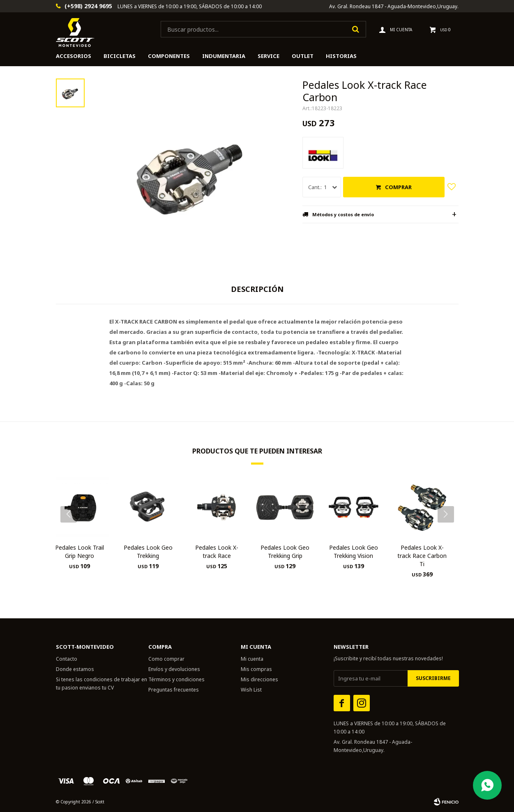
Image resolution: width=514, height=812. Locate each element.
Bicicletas (120, 56)
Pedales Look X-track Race (217, 552)
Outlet (303, 56)
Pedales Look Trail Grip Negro (80, 552)
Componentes (169, 56)
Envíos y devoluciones (174, 669)
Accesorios (74, 56)
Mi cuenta (252, 659)
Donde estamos (75, 669)
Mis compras (256, 669)
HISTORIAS (341, 56)
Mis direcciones (259, 679)
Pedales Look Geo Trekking (148, 552)
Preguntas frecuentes (174, 690)
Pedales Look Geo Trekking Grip (285, 552)
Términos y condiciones (176, 679)
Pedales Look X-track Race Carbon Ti (422, 556)
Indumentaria (224, 56)
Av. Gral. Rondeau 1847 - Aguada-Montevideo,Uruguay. (394, 6)
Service (269, 56)
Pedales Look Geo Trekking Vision (354, 552)
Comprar (398, 187)
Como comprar (166, 659)
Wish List (251, 690)
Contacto (67, 659)
